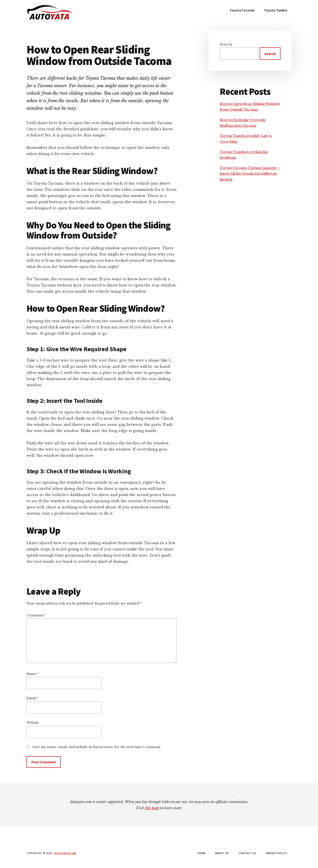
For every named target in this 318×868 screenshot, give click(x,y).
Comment (36, 615)
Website (33, 723)
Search (226, 44)
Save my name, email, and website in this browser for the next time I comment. (97, 747)
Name (32, 674)
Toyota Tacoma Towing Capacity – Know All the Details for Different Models (250, 174)
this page (152, 808)
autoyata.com (65, 853)
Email (32, 698)
